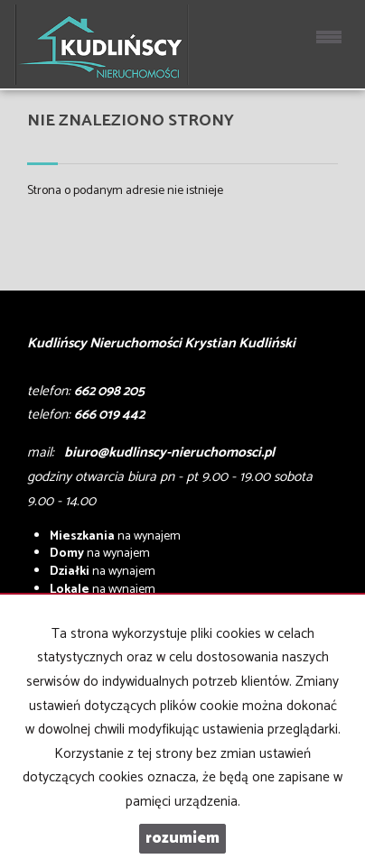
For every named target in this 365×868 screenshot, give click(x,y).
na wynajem (115, 536)
